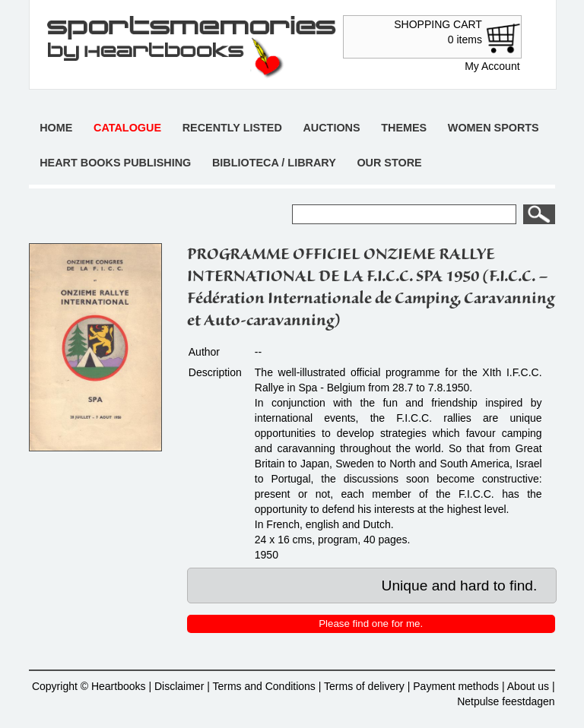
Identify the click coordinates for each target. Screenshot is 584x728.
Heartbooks (119, 686)
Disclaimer (179, 686)
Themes (404, 128)
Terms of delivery (364, 686)
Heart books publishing (115, 163)
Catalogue (127, 128)
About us (528, 686)
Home (56, 128)
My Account (492, 66)
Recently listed (232, 128)
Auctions (331, 128)
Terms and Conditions (263, 686)
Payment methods (456, 686)
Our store (389, 163)
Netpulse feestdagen (506, 701)
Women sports (494, 128)
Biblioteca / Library (274, 163)
